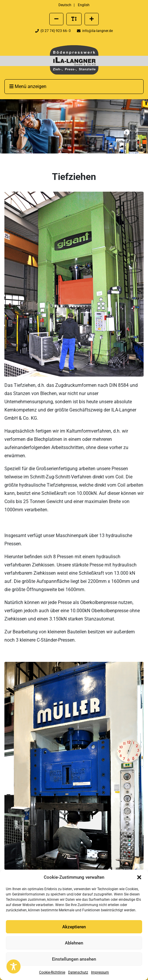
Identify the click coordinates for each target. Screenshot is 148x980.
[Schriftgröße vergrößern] (92, 19)
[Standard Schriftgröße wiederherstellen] (74, 19)
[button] (139, 877)
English (84, 5)
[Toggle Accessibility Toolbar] (14, 966)
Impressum (100, 972)
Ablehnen (74, 943)
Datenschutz (78, 972)
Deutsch (65, 5)
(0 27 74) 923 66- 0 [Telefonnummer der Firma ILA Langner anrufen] (53, 31)
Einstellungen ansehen (74, 959)
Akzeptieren (74, 927)
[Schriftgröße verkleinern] (56, 19)
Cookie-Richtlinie (52, 972)
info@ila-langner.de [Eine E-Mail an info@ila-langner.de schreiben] (95, 31)
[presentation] (74, 60)
